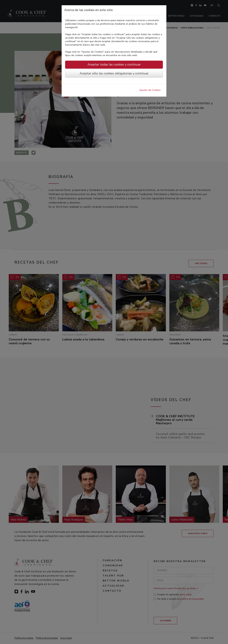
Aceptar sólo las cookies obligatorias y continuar (114, 73)
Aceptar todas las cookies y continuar (114, 64)
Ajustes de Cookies (150, 90)
